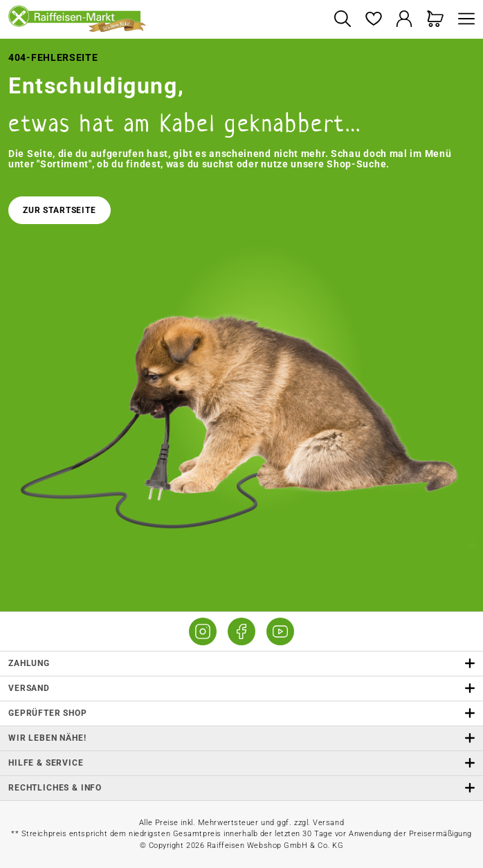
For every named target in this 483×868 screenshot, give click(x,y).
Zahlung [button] (241, 664)
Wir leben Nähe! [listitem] (241, 738)
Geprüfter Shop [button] (241, 713)
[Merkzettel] (373, 20)
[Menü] (463, 20)
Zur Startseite (60, 210)
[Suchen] (342, 20)
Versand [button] (241, 689)
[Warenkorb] (436, 20)
